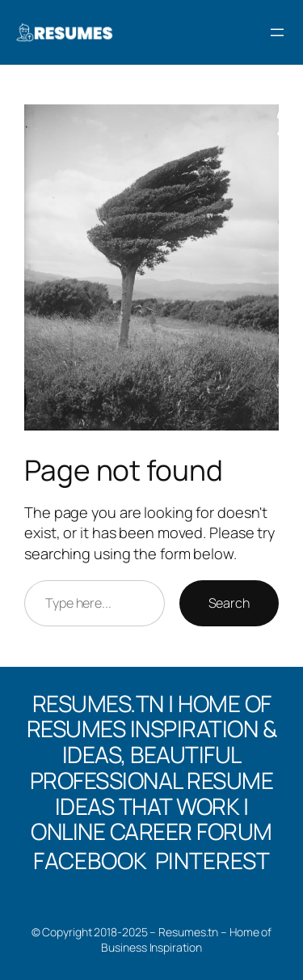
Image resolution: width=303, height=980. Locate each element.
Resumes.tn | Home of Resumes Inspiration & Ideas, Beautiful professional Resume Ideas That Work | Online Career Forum (152, 768)
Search (229, 603)
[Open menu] (277, 32)
